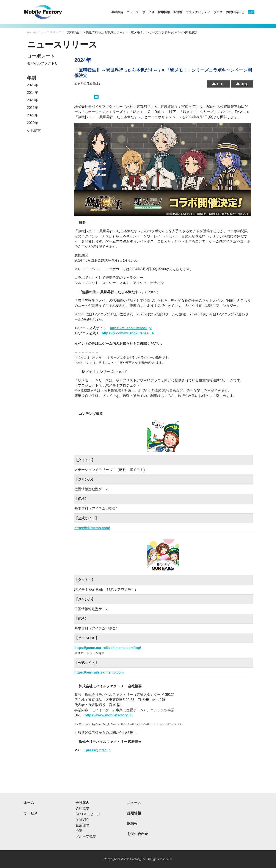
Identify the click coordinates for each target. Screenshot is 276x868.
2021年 (33, 115)
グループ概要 (86, 836)
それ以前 (34, 130)
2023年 (33, 100)
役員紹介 (82, 820)
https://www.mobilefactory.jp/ (109, 715)
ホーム (29, 803)
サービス (148, 12)
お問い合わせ (235, 12)
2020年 (33, 123)
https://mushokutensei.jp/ (131, 328)
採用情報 (164, 12)
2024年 (33, 93)
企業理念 (82, 825)
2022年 (33, 108)
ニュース (133, 12)
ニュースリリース (49, 32)
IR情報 (178, 12)
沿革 (79, 831)
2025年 (33, 85)
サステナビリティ (198, 12)
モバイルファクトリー (44, 63)
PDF (218, 84)
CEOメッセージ (88, 814)
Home (31, 32)
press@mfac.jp (98, 750)
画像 (242, 84)
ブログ (218, 12)
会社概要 (82, 808)
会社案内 (117, 12)
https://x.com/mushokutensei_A (128, 333)
